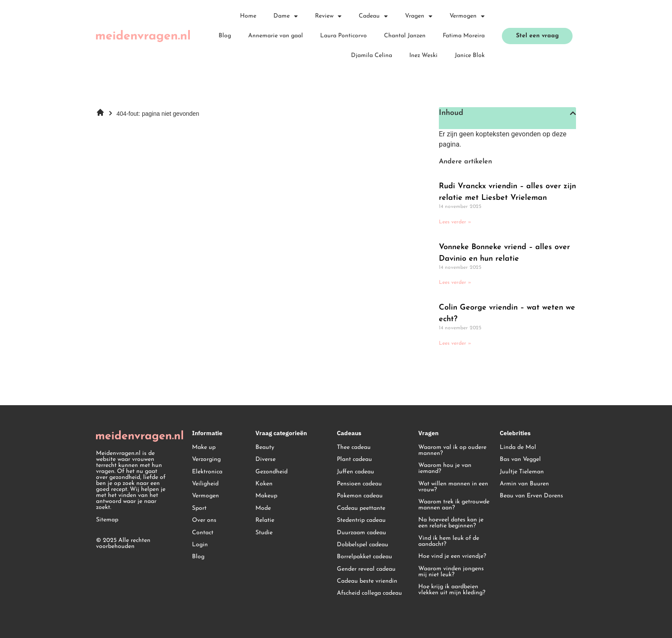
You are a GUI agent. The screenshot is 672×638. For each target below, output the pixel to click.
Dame (286, 16)
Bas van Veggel (520, 459)
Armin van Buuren (524, 484)
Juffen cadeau (355, 472)
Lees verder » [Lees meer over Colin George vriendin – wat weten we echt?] (455, 343)
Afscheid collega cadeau (369, 593)
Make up (204, 447)
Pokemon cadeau (360, 496)
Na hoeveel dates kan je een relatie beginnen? (451, 523)
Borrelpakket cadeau (364, 557)
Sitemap (107, 520)
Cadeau (373, 16)
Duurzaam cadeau (361, 533)
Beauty (265, 447)
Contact (203, 533)
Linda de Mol (518, 447)
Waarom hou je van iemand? (445, 468)
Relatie (265, 520)
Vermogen (467, 16)
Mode (263, 508)
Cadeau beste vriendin (367, 581)
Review (328, 16)
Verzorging (206, 459)
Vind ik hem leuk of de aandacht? (449, 541)
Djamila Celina (372, 56)
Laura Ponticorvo (343, 36)
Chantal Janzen (405, 36)
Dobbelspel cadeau (363, 545)
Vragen (419, 16)
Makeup (266, 496)
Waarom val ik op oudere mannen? (452, 450)
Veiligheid (205, 484)
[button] (573, 113)
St (340, 520)
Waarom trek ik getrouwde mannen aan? (454, 505)
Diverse (265, 459)
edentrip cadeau (364, 520)
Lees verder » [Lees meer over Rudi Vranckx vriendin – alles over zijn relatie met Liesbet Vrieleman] (455, 222)
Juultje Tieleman (522, 472)
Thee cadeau (354, 447)
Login (200, 545)
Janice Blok (470, 56)
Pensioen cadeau (359, 484)
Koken (264, 484)
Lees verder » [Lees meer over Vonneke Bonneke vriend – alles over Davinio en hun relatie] (455, 283)
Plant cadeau (354, 459)
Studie (264, 533)
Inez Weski (423, 56)
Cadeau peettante (361, 508)
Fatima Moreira (464, 36)
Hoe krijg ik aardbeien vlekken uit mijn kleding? (452, 590)
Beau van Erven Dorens (531, 496)
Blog (225, 36)
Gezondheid (271, 472)
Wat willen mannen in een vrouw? (453, 487)
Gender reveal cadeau (366, 569)
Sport (199, 508)
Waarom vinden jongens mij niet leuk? (451, 572)
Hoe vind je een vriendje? (452, 556)
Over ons (204, 520)
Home (248, 16)
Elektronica (207, 472)
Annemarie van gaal (276, 36)
